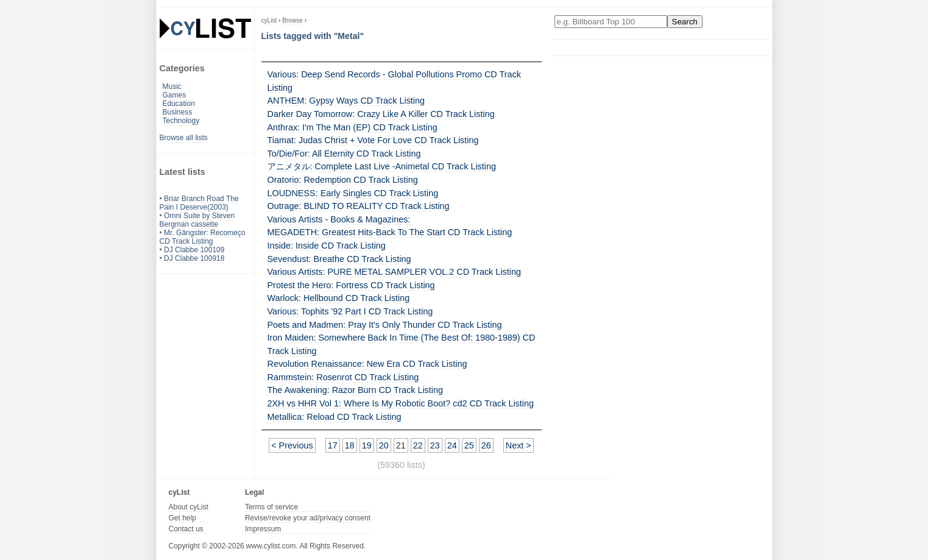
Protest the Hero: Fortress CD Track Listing (351, 285)
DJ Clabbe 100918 (194, 258)
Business (178, 112)
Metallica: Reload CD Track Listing (335, 417)
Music (172, 87)
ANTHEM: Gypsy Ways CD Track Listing (346, 101)
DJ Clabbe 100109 (194, 250)
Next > (519, 445)
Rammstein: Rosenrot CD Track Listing (343, 377)
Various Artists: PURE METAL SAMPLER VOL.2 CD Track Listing (394, 272)
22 (418, 445)
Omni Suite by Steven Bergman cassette (197, 220)
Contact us (186, 529)
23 (435, 445)
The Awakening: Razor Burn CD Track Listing (355, 390)
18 (350, 445)
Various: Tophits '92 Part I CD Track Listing (350, 311)
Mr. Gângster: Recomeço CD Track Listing (203, 237)
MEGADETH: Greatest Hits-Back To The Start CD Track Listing (390, 232)
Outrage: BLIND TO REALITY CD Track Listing (359, 206)
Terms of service (271, 507)
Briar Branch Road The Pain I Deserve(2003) (199, 203)
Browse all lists (184, 138)
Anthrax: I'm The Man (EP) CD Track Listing (352, 127)
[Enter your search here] (611, 22)
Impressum (263, 529)
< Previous (292, 445)
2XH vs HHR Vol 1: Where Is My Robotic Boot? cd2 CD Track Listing (401, 403)
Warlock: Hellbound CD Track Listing (339, 298)
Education (179, 104)
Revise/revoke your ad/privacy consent (308, 518)
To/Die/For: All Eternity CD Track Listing (344, 154)
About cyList (189, 507)
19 (367, 445)
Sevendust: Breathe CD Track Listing (339, 259)
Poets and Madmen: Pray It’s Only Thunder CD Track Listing (385, 325)
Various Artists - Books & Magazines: (339, 219)
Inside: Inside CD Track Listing (327, 246)
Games (175, 95)
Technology (181, 121)
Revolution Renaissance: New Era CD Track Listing (367, 364)
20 (384, 445)
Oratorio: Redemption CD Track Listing (343, 180)
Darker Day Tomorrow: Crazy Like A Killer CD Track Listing (381, 114)
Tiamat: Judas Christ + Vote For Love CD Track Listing (373, 140)
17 (333, 445)
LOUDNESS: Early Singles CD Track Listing (353, 193)
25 (469, 445)
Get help (182, 518)
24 (452, 445)
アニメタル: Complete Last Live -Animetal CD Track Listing (382, 166)
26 (486, 445)
